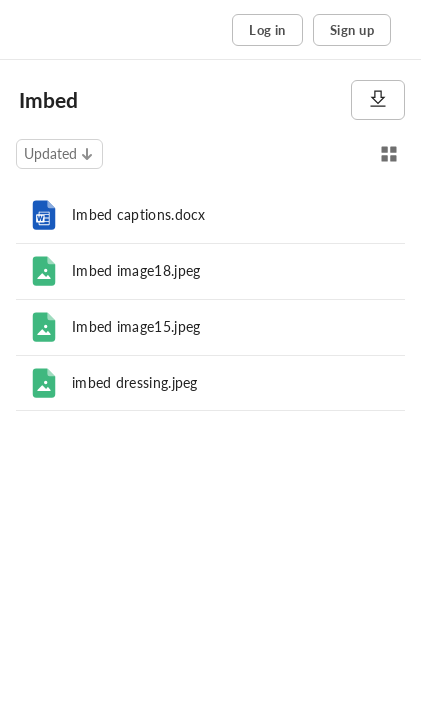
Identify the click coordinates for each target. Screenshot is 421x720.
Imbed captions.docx (139, 214)
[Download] (378, 100)
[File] (44, 271)
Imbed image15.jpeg (136, 326)
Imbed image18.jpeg (136, 270)
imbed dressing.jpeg (135, 382)
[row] (210, 215)
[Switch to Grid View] (389, 154)
